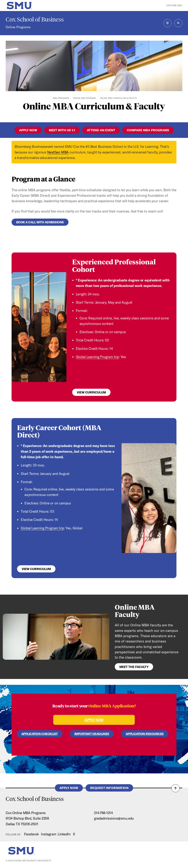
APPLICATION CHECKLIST (40, 734)
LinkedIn (64, 834)
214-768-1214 (103, 813)
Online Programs (18, 27)
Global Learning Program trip (97, 357)
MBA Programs (61, 98)
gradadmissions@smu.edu (114, 818)
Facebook (31, 834)
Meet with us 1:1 (62, 130)
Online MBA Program (84, 98)
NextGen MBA (58, 152)
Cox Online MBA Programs (26, 813)
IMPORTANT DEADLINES (92, 734)
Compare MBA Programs (148, 130)
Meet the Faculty (134, 667)
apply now (28, 130)
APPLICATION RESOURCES (145, 734)
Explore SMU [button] (174, 5)
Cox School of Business (35, 19)
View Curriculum (91, 392)
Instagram (49, 834)
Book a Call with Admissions (40, 222)
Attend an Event (101, 130)
